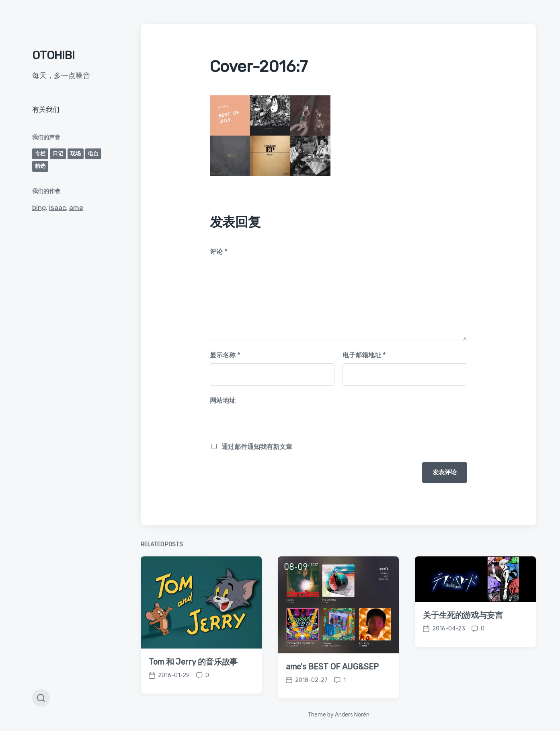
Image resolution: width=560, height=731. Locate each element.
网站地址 (223, 401)
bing (39, 208)
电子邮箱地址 (364, 355)
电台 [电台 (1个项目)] (93, 153)
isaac (57, 208)
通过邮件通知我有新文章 (257, 447)
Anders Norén (352, 715)
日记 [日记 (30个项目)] (58, 153)
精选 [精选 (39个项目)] (40, 166)
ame (76, 208)
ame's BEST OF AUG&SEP (332, 680)
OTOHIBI (53, 55)
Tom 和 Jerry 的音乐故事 (193, 675)
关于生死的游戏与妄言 (463, 628)
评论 (218, 252)
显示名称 (225, 355)
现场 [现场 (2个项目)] (76, 153)
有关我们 (46, 109)
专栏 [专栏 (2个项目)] (40, 153)
